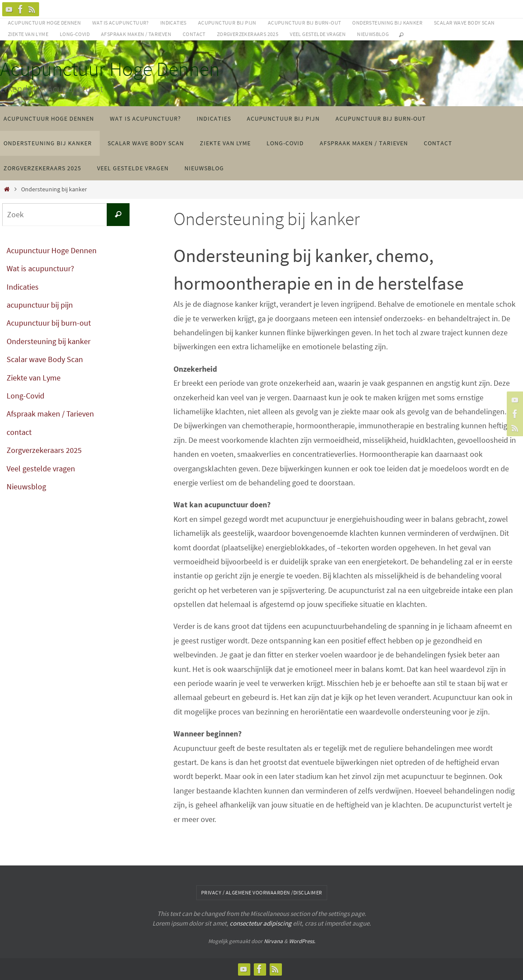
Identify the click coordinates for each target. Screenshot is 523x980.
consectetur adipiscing (261, 923)
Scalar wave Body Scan (464, 23)
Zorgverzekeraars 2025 (248, 34)
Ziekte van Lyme (28, 34)
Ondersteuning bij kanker (387, 23)
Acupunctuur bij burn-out (305, 23)
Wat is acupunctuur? (121, 23)
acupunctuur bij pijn (227, 23)
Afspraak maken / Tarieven (136, 34)
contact (194, 34)
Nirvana (273, 941)
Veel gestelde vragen (318, 34)
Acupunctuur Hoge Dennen (44, 23)
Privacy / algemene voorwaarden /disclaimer (262, 892)
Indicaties (173, 23)
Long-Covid (75, 34)
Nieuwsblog (373, 34)
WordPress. (302, 941)
